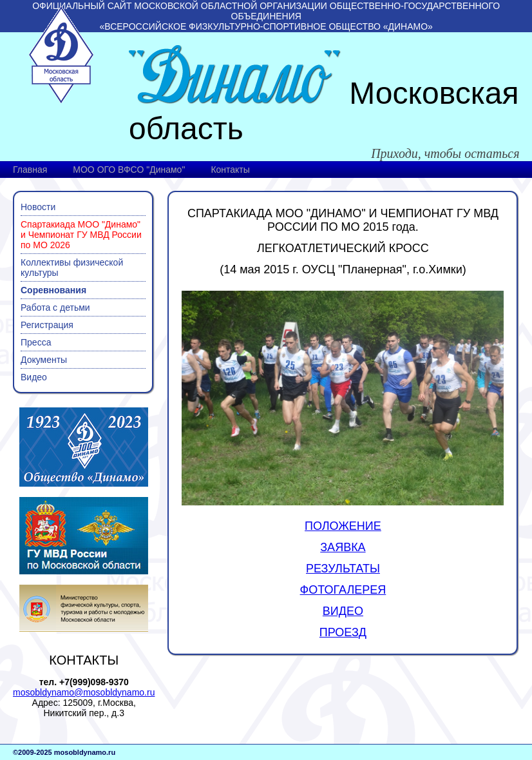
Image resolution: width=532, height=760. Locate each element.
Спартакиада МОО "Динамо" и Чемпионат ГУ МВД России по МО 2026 (81, 235)
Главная (30, 170)
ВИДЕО (343, 611)
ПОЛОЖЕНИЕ (343, 526)
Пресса (36, 342)
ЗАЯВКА (343, 547)
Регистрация (47, 325)
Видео (34, 377)
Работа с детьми (55, 307)
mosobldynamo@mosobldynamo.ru (84, 692)
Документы (44, 360)
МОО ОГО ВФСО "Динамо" (129, 170)
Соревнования (53, 290)
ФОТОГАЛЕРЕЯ (343, 590)
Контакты (230, 170)
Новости (38, 207)
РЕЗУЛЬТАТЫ (343, 569)
